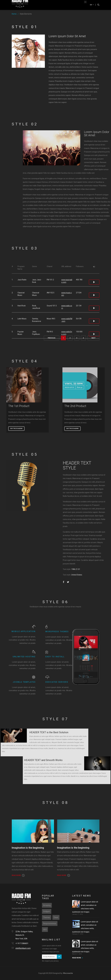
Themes (47, 917)
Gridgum (47, 911)
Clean (56, 917)
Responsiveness (50, 923)
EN (91, 5)
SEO (45, 930)
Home (14, 14)
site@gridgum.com (23, 948)
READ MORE (77, 958)
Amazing (47, 905)
